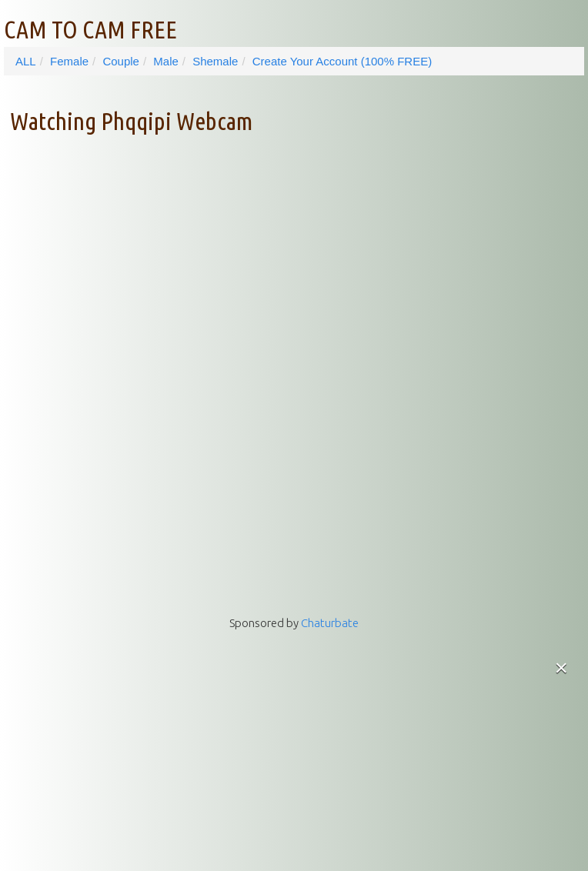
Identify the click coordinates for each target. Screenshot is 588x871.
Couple (121, 61)
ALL (26, 61)
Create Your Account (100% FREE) (342, 61)
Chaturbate (330, 623)
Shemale (215, 61)
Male (166, 61)
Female (69, 61)
